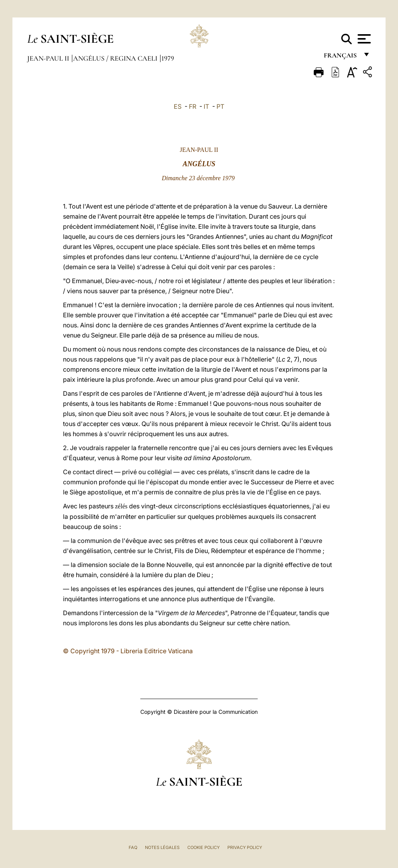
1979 (168, 58)
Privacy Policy (245, 847)
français (341, 57)
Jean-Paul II (49, 58)
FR (193, 106)
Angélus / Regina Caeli (116, 58)
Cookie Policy (203, 847)
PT (220, 106)
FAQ (133, 847)
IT (206, 106)
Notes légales (162, 847)
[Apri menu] (363, 39)
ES (178, 106)
